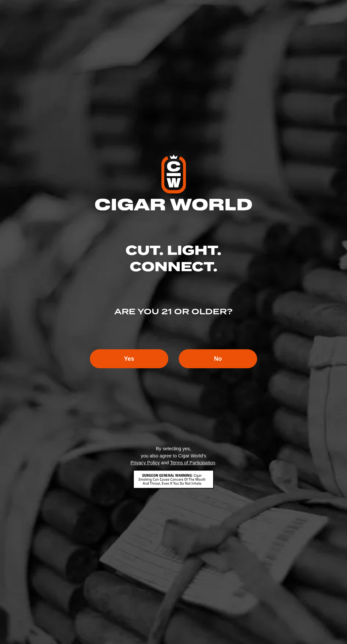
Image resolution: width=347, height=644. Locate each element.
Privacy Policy (145, 463)
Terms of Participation (192, 463)
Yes (129, 359)
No (218, 359)
